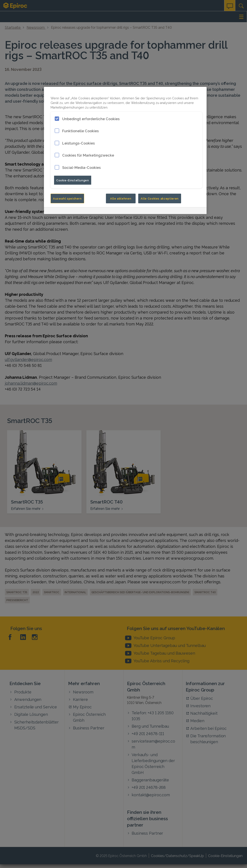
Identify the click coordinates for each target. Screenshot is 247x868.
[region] (125, 151)
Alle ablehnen (121, 198)
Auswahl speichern (67, 198)
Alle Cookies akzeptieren (160, 198)
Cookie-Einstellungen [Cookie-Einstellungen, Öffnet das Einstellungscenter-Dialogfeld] (73, 180)
